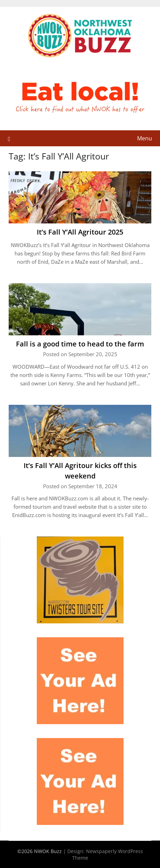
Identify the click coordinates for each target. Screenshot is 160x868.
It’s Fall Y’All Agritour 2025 (80, 232)
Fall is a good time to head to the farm (80, 344)
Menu (145, 138)
